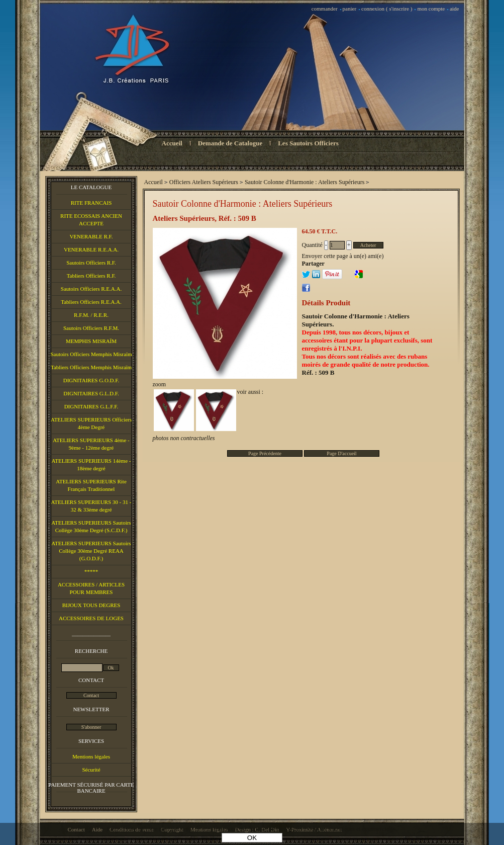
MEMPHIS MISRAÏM (91, 341)
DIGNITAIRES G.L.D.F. (91, 393)
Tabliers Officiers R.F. (91, 276)
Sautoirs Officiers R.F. (91, 263)
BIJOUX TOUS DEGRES (91, 605)
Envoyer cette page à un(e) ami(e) (343, 256)
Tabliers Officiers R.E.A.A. (91, 302)
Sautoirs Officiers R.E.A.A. (91, 289)
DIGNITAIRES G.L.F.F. (91, 406)
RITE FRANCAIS (91, 203)
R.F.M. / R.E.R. (91, 315)
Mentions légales (91, 756)
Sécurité (91, 770)
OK (252, 838)
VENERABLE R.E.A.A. (91, 249)
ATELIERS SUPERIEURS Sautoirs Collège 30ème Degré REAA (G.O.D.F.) (91, 551)
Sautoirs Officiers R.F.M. (91, 328)
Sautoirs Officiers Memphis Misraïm (91, 354)
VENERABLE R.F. (91, 236)
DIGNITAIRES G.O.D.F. (91, 380)
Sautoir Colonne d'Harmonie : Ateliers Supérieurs (243, 204)
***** (91, 571)
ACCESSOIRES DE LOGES (91, 618)
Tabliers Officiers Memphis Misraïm (91, 367)
